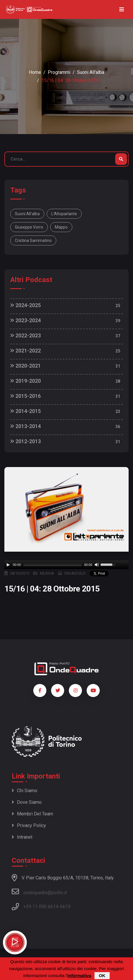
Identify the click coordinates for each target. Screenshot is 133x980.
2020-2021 (26, 366)
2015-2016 (26, 396)
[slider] (53, 565)
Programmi (59, 72)
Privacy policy (29, 825)
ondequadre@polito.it (39, 892)
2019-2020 (26, 381)
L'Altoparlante (64, 214)
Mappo (61, 227)
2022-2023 (26, 335)
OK (102, 975)
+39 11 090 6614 (41, 907)
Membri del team (32, 814)
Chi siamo (24, 791)
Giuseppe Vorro (29, 227)
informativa (79, 975)
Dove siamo (27, 802)
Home (35, 72)
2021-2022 (26, 351)
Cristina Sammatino (33, 240)
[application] (66, 565)
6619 (65, 907)
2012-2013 (26, 441)
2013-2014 (26, 426)
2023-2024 (26, 320)
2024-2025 (26, 305)
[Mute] (97, 565)
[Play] (8, 565)
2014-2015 (26, 411)
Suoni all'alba (91, 72)
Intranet (22, 837)
